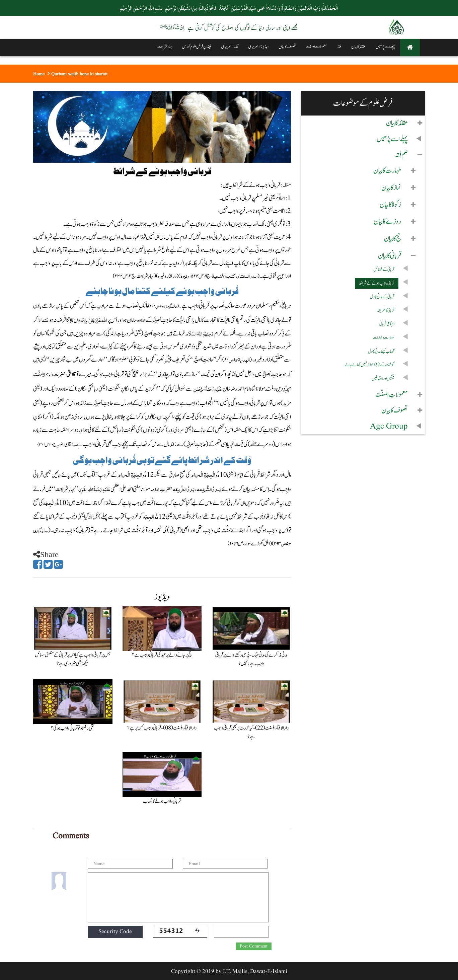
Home (39, 74)
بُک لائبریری (230, 47)
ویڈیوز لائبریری (258, 47)
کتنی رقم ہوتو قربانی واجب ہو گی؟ (73, 728)
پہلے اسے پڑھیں (385, 47)
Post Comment (254, 946)
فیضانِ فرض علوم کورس (197, 47)
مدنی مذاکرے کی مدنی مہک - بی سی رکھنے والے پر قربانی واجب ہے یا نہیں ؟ (251, 659)
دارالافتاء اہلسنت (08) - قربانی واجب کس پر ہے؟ (162, 728)
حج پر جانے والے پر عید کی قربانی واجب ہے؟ (162, 655)
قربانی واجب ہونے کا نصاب (162, 801)
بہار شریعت (165, 47)
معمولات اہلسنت (316, 47)
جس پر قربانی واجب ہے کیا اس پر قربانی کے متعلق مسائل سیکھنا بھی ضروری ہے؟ (73, 659)
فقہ (339, 47)
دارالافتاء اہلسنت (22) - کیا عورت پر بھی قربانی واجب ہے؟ (251, 732)
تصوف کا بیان (287, 47)
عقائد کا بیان (358, 47)
